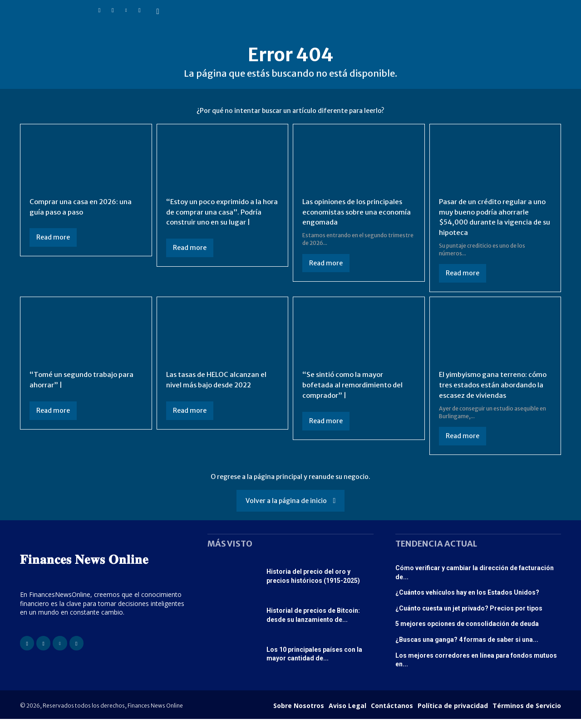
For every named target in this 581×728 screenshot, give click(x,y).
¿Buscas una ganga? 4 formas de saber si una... (467, 649)
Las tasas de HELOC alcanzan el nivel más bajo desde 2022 (218, 379)
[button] (158, 12)
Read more (53, 237)
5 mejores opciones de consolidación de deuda (467, 633)
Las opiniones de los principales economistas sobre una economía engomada (355, 212)
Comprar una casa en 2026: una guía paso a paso (83, 206)
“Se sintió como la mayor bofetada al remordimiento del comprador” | (355, 384)
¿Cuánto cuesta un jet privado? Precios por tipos (469, 617)
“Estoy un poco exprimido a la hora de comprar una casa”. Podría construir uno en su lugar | (222, 212)
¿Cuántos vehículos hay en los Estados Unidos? (467, 601)
